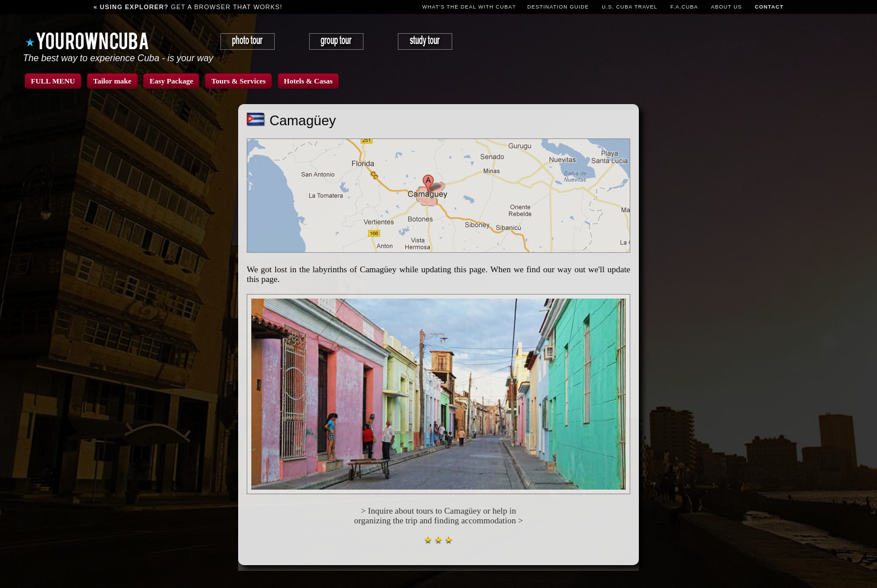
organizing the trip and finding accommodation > (439, 521)
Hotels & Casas (308, 81)
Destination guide (558, 7)
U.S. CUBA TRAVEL (629, 7)
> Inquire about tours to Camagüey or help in (439, 511)
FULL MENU (53, 81)
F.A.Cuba (684, 7)
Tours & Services (238, 81)
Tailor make (112, 81)
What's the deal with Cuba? (469, 7)
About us (726, 7)
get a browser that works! (188, 7)
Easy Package (171, 81)
